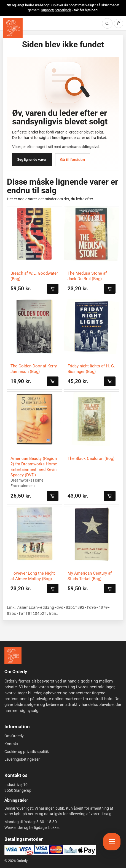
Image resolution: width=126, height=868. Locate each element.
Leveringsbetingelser (22, 759)
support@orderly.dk (56, 10)
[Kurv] (119, 23)
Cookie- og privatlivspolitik (27, 752)
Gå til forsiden (73, 160)
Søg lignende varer (32, 159)
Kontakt (11, 744)
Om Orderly (14, 736)
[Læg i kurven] (53, 289)
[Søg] (107, 23)
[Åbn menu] (112, 842)
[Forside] (13, 656)
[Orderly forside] (13, 28)
